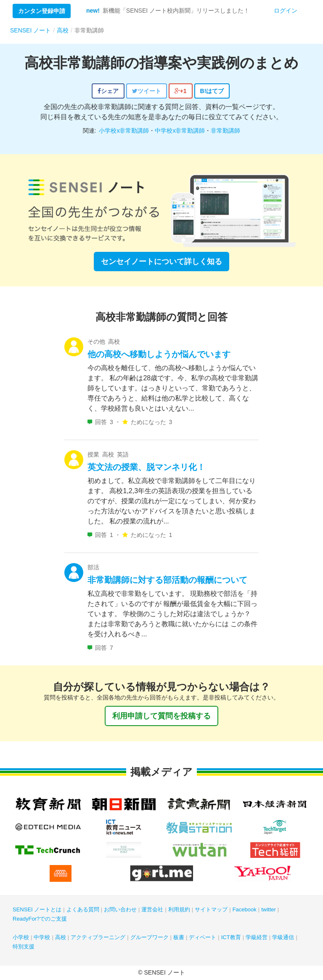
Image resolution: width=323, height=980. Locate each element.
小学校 (21, 937)
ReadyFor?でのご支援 (40, 919)
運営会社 (152, 909)
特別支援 (24, 947)
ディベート (203, 937)
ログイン (286, 11)
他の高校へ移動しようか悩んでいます (159, 354)
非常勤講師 (225, 131)
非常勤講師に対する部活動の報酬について (167, 580)
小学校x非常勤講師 (124, 131)
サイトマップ (211, 909)
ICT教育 (231, 937)
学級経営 (257, 937)
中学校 (42, 937)
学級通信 (283, 937)
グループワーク (150, 937)
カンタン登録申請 (42, 11)
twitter (269, 909)
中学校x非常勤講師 (180, 131)
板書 (179, 937)
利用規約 (179, 909)
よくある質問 (83, 909)
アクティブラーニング (98, 937)
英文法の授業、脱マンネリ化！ (146, 467)
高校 (61, 937)
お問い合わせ (120, 909)
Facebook (245, 909)
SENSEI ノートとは (37, 909)
